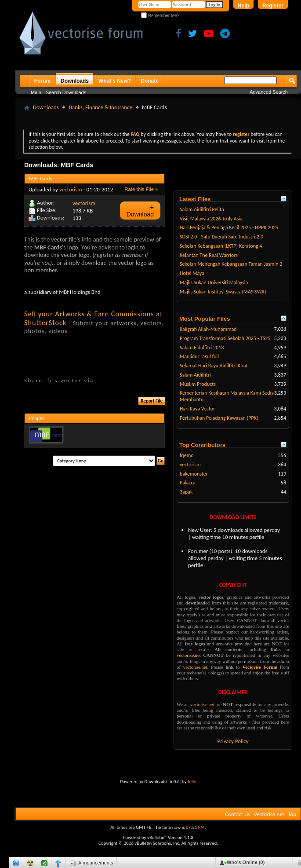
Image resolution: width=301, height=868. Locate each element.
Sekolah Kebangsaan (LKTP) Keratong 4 (221, 246)
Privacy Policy (233, 741)
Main (36, 92)
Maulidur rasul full (199, 356)
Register (273, 6)
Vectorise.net (269, 814)
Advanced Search (269, 92)
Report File (152, 401)
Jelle (192, 782)
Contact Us (238, 814)
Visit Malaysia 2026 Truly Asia (211, 219)
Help (243, 6)
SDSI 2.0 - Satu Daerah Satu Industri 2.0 (221, 237)
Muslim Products (198, 384)
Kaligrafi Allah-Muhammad (208, 329)
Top (292, 814)
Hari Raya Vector (197, 409)
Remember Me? (160, 16)
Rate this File (139, 189)
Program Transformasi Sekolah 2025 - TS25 (225, 338)
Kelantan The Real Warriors (209, 255)
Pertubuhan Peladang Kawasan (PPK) (219, 418)
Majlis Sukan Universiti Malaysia (214, 282)
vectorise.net (189, 655)
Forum (42, 81)
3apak (186, 492)
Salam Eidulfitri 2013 (202, 348)
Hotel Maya (192, 273)
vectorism (71, 189)
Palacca (188, 483)
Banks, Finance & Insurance (101, 107)
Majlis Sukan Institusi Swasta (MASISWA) (223, 292)
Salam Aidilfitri (195, 375)
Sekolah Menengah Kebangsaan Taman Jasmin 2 (231, 264)
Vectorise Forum (260, 667)
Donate (150, 81)
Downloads (75, 81)
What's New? (115, 81)
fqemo (187, 455)
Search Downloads (66, 92)
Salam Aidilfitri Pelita (202, 209)
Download (140, 211)
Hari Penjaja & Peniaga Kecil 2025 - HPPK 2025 (229, 227)
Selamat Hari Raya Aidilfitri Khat (214, 366)
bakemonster (194, 474)
